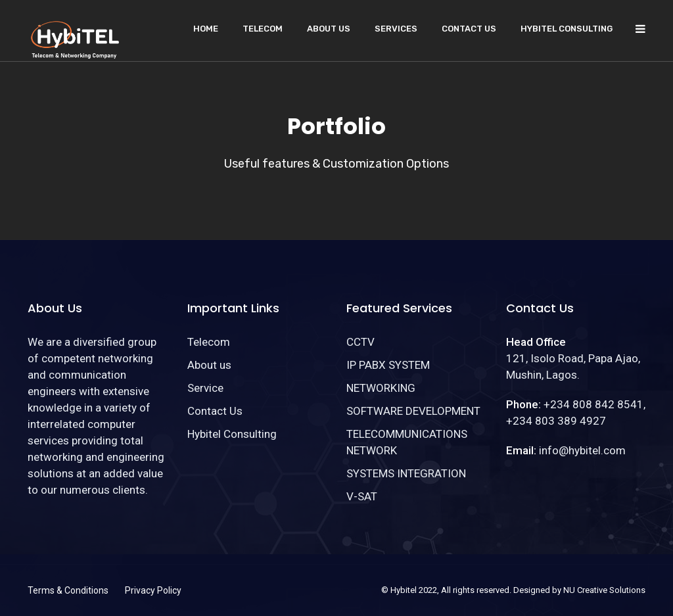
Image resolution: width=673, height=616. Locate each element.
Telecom (263, 29)
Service (205, 388)
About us (329, 29)
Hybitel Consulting (567, 29)
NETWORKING (381, 388)
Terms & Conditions (68, 590)
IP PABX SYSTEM (388, 365)
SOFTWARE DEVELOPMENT (413, 411)
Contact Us (469, 29)
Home (206, 29)
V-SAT (362, 496)
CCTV (360, 342)
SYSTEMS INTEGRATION (406, 473)
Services (396, 29)
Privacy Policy (153, 590)
